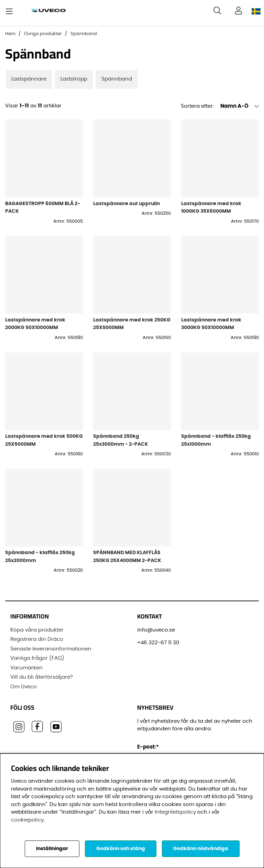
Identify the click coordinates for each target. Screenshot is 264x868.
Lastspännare (29, 79)
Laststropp (74, 79)
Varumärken (26, 668)
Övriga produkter (43, 34)
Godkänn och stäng (121, 849)
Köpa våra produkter (37, 630)
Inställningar (52, 849)
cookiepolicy (27, 820)
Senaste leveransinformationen (51, 649)
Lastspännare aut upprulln (126, 204)
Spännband (84, 34)
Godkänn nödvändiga (201, 849)
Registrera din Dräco (37, 639)
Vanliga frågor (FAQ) (37, 658)
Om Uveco (24, 687)
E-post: (149, 747)
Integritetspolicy (175, 812)
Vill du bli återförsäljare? (42, 677)
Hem (10, 34)
